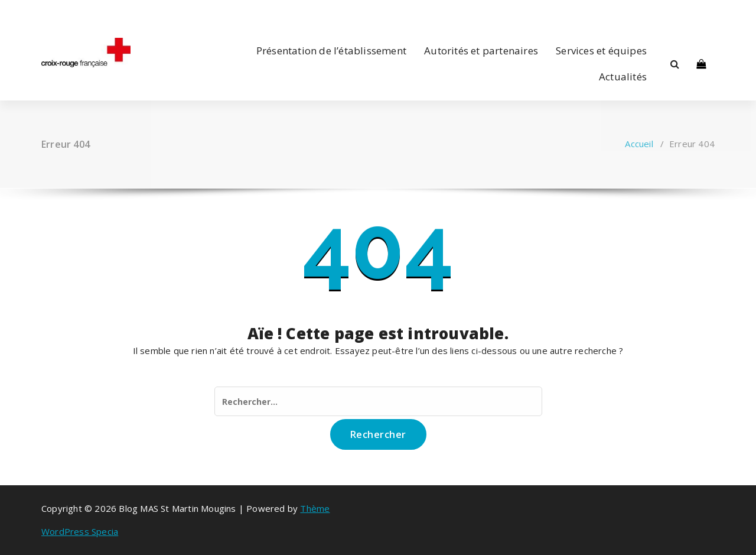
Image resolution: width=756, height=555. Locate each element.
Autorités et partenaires (481, 51)
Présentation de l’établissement (331, 51)
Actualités (623, 77)
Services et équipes (601, 51)
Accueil (639, 144)
